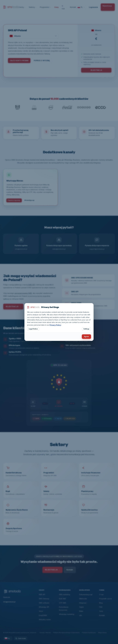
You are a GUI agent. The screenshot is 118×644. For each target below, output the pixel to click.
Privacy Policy (55, 325)
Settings (86, 329)
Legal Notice (33, 329)
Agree (86, 336)
